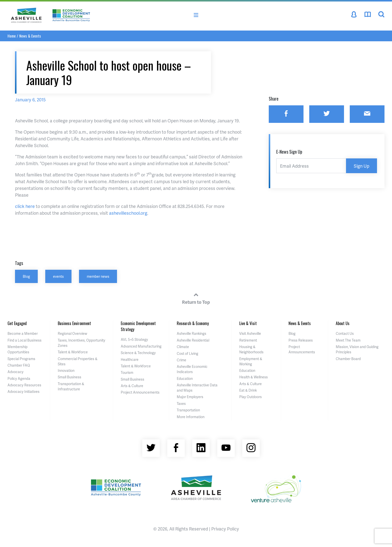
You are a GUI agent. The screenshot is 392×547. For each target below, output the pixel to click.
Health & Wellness (253, 377)
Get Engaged (17, 323)
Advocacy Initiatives (23, 391)
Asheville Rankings (191, 333)
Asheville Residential (193, 340)
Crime (181, 360)
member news (98, 276)
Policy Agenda (19, 378)
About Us (343, 323)
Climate (183, 347)
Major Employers (190, 397)
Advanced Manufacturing (141, 346)
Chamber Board (348, 359)
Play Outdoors (250, 397)
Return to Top (196, 298)
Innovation (66, 370)
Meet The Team (348, 340)
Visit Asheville (250, 333)
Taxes (181, 403)
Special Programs (21, 359)
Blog (26, 276)
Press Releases (301, 340)
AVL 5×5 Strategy (134, 339)
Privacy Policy (225, 529)
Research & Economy (193, 323)
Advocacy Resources (24, 385)
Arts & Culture (132, 386)
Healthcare (130, 359)
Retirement (248, 340)
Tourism (127, 372)
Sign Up (361, 166)
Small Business (69, 377)
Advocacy (15, 372)
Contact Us (345, 333)
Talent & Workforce (73, 352)
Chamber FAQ (19, 365)
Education (185, 378)
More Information (191, 417)
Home (12, 36)
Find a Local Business (24, 340)
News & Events (30, 36)
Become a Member (23, 333)
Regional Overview (72, 333)
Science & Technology (138, 353)
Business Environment (74, 323)
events (58, 276)
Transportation (188, 410)
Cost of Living (187, 353)
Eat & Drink (248, 390)
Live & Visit (248, 323)
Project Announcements (140, 392)
